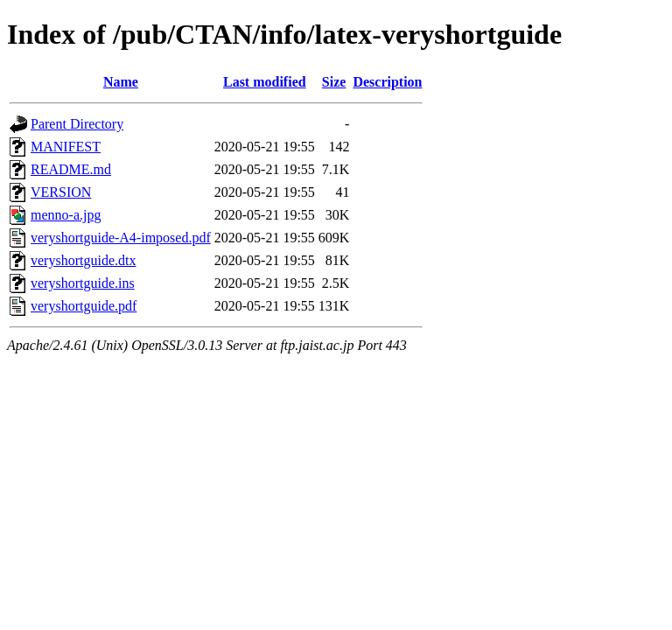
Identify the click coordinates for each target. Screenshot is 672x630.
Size (334, 82)
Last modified (265, 82)
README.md (71, 169)
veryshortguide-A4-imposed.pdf (121, 238)
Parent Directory (77, 124)
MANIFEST (66, 147)
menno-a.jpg (66, 215)
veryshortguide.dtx (83, 260)
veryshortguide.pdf (84, 306)
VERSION (61, 192)
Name (121, 82)
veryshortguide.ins (83, 283)
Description (387, 82)
